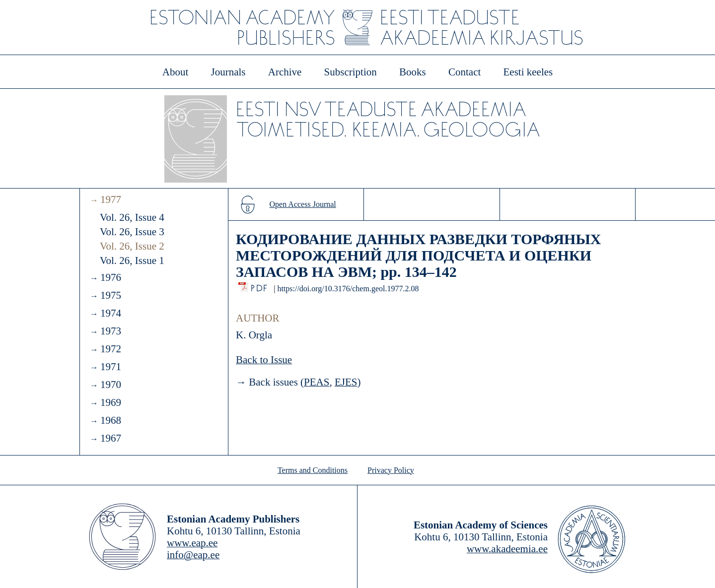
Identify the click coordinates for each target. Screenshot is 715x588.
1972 (111, 349)
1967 (111, 438)
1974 (111, 313)
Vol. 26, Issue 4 (132, 217)
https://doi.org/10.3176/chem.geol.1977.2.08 (348, 289)
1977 (111, 199)
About (176, 72)
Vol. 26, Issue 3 (132, 232)
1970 (111, 385)
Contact (465, 72)
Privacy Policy (391, 470)
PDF (260, 286)
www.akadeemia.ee (507, 549)
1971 (111, 367)
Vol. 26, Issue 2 (132, 246)
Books (413, 72)
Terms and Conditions (313, 470)
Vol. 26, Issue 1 (132, 261)
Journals (228, 72)
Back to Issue (264, 360)
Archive (285, 72)
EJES (346, 382)
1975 (111, 295)
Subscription (351, 72)
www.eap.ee (192, 543)
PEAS (317, 382)
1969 (111, 402)
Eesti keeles (528, 72)
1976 (111, 277)
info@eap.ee (193, 555)
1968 (111, 420)
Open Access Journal (303, 204)
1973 (111, 331)
